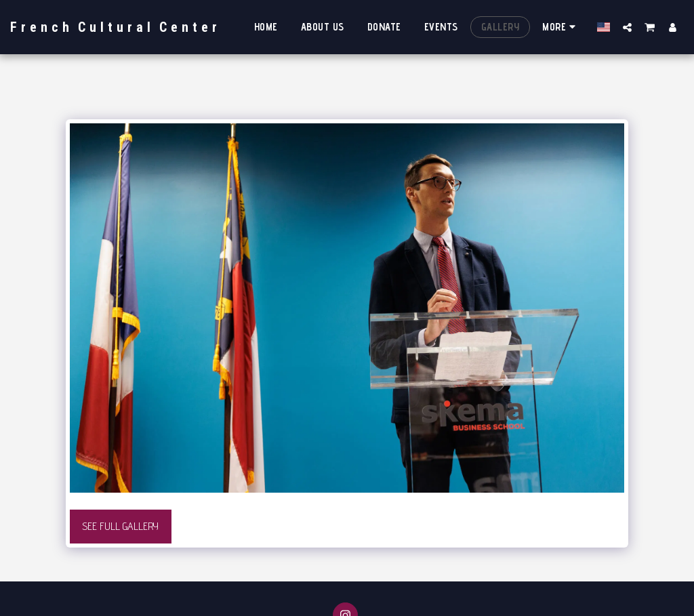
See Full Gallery (120, 526)
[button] (627, 27)
